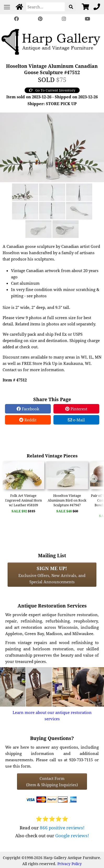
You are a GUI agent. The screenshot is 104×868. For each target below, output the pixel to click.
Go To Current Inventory (52, 90)
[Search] (45, 7)
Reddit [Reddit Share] (28, 420)
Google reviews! (72, 836)
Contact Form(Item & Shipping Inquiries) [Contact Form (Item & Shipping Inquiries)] (52, 782)
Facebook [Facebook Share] (28, 409)
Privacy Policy (70, 864)
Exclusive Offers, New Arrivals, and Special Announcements (52, 575)
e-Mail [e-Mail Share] (76, 420)
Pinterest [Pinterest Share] (76, 409)
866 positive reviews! (62, 828)
